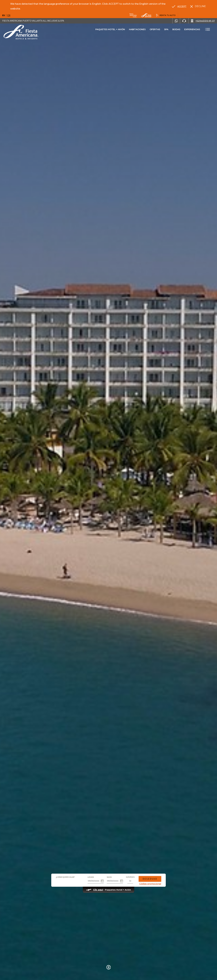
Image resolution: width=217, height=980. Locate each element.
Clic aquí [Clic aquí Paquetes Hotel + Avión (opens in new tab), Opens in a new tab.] (98, 890)
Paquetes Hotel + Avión (110, 30)
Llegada (91, 877)
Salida (109, 877)
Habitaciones (137, 29)
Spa (166, 29)
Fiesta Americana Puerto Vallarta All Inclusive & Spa (33, 21)
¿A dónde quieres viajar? (65, 877)
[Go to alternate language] (179, 6)
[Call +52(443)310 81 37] (203, 21)
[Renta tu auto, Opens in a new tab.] (166, 15)
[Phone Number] (184, 21)
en (9, 15)
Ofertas (155, 29)
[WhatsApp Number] (176, 21)
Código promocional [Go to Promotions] (150, 884)
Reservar (150, 879)
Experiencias (192, 29)
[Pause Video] (109, 967)
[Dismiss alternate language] (198, 6)
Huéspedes (130, 877)
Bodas (176, 29)
